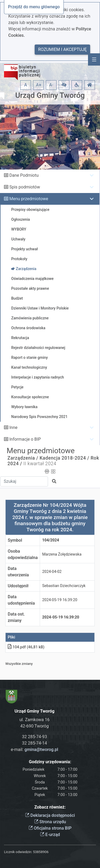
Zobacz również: (50, 807)
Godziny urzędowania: (50, 762)
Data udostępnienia (21, 600)
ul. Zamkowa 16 (35, 720)
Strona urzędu (50, 822)
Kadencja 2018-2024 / (64, 458)
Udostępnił (18, 586)
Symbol (15, 540)
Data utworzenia (18, 572)
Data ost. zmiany (16, 617)
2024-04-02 (52, 572)
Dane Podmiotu (24, 175)
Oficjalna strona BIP (50, 828)
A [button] (26, 85)
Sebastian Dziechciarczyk (64, 586)
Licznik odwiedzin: (18, 852)
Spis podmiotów (25, 187)
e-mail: (35, 750)
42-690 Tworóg (35, 726)
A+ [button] (39, 85)
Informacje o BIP (25, 439)
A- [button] (51, 85)
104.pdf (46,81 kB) (26, 647)
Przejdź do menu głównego (34, 7)
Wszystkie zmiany (19, 664)
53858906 (41, 852)
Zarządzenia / (23, 458)
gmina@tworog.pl (41, 750)
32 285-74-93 (35, 737)
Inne (13, 427)
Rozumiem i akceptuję (62, 49)
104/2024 (51, 540)
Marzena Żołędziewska (62, 554)
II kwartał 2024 (40, 464)
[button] (64, 85)
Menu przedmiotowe (29, 199)
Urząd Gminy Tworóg (50, 95)
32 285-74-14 (35, 743)
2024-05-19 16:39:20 (60, 600)
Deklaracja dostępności (50, 815)
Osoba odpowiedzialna (23, 554)
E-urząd (50, 835)
